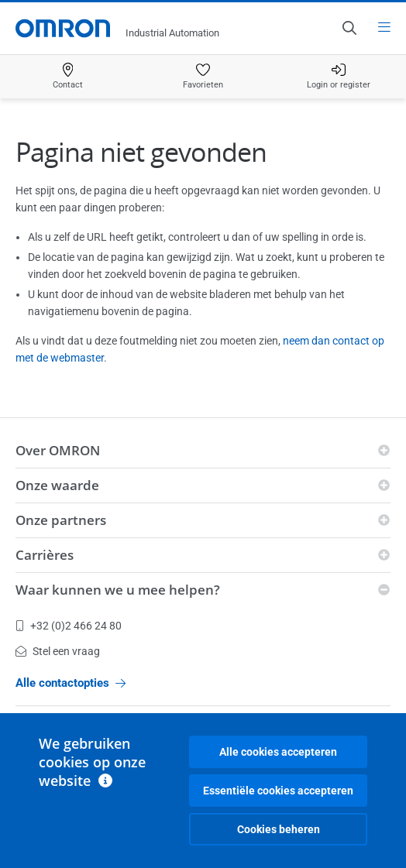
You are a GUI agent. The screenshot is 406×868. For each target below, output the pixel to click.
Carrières (45, 555)
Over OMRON (58, 450)
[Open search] (349, 28)
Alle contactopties (71, 683)
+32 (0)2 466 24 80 (69, 626)
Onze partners (61, 520)
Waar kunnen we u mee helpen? (118, 590)
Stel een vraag (58, 651)
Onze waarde (57, 485)
